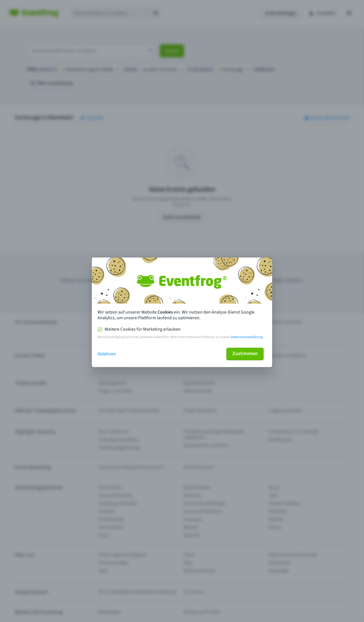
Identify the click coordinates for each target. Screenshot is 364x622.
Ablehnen (107, 354)
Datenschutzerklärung (247, 337)
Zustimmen (245, 354)
